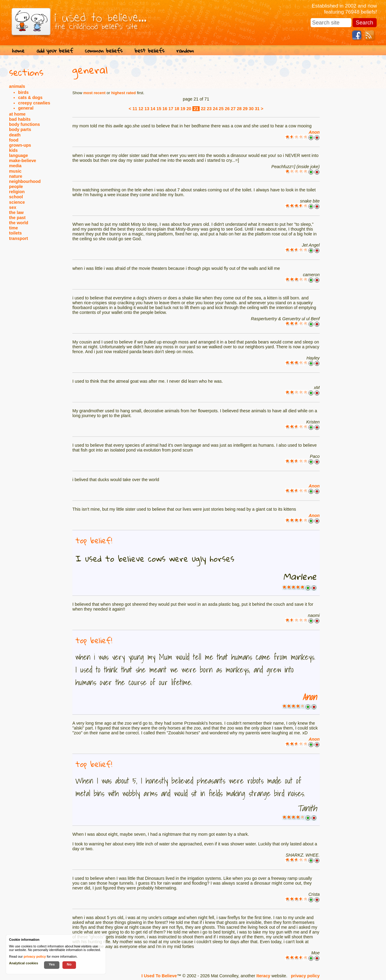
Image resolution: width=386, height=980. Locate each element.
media (15, 166)
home (18, 51)
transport (19, 238)
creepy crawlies (34, 103)
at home (17, 114)
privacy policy (305, 976)
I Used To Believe (159, 976)
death (15, 135)
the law (16, 212)
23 (209, 109)
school (16, 197)
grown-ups (20, 145)
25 (221, 109)
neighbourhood (25, 181)
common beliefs (104, 51)
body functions (24, 124)
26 (227, 109)
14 (153, 109)
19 (183, 109)
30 (251, 109)
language (19, 155)
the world (19, 223)
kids (13, 150)
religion (17, 192)
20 (189, 109)
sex (13, 207)
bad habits (20, 119)
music (15, 171)
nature (16, 176)
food (14, 140)
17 (171, 109)
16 (165, 109)
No (69, 964)
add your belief (55, 51)
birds (23, 92)
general (26, 108)
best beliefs (149, 51)
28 (239, 109)
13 (147, 109)
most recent (94, 93)
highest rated (124, 93)
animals (17, 86)
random (185, 51)
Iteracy (263, 976)
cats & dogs (30, 97)
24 (215, 109)
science (17, 202)
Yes (52, 964)
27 (233, 109)
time (13, 228)
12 (141, 109)
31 (257, 109)
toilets (15, 233)
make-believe (23, 161)
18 (177, 109)
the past (17, 218)
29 (245, 109)
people (16, 187)
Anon (314, 132)
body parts (20, 129)
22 (203, 109)
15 (159, 109)
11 (135, 109)
